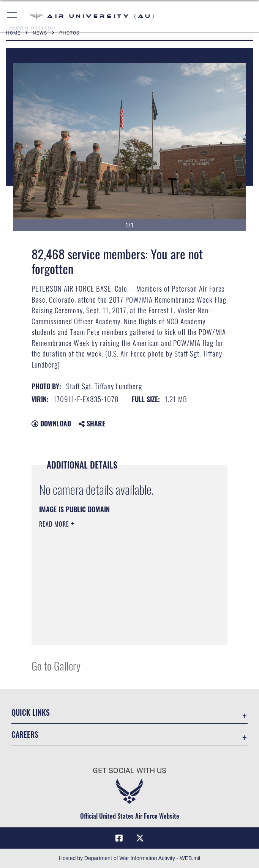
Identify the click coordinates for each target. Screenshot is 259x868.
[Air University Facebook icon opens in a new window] (119, 838)
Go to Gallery (56, 665)
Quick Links (31, 712)
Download (51, 423)
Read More (55, 524)
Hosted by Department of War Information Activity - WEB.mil (129, 858)
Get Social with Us (129, 770)
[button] (12, 16)
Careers (25, 734)
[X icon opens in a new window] (140, 838)
